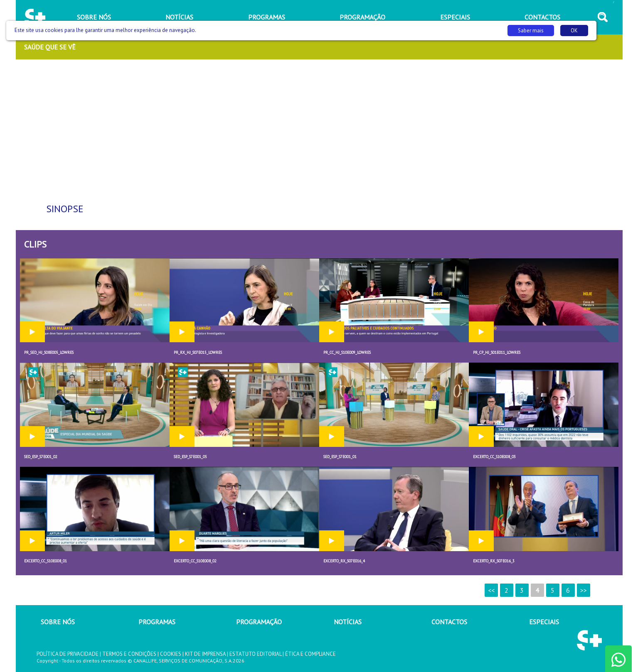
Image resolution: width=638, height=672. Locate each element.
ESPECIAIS (544, 622)
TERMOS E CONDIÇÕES (129, 654)
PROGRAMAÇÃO (259, 622)
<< (491, 590)
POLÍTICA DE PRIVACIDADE (68, 654)
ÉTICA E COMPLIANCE (310, 654)
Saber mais (531, 31)
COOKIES (171, 654)
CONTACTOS (449, 622)
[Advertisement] (319, 129)
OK (574, 31)
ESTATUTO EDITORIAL (255, 654)
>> (584, 590)
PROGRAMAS (157, 622)
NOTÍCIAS (348, 622)
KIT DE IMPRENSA (205, 654)
